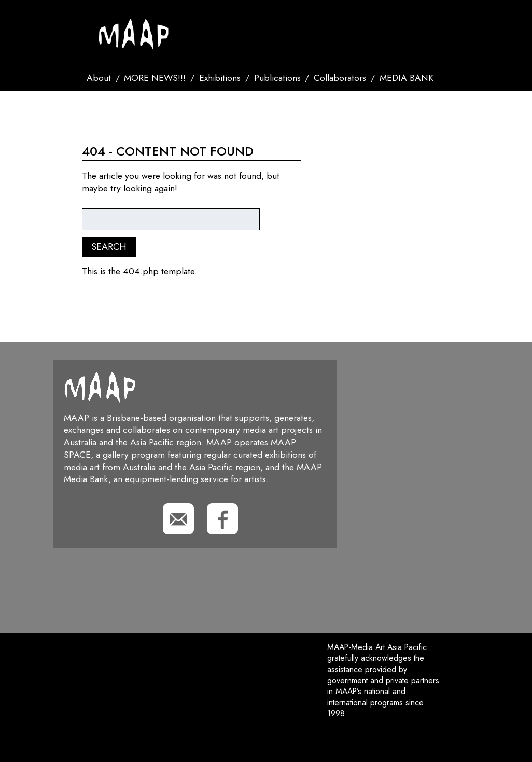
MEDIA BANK (407, 78)
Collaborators (340, 78)
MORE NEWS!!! (155, 78)
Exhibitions (220, 78)
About (99, 78)
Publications (277, 78)
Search (150, 104)
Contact (106, 104)
